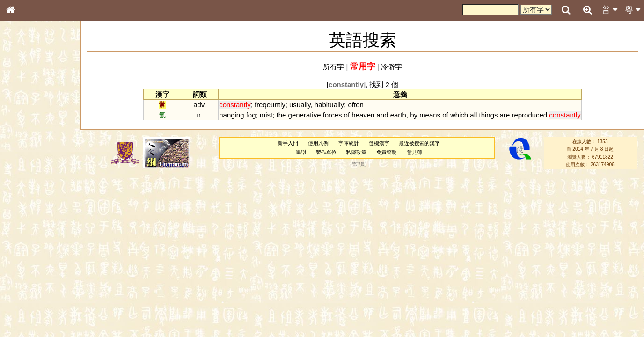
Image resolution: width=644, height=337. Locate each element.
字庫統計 (349, 143)
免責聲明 (387, 152)
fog (251, 115)
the (282, 115)
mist (266, 115)
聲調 (44, 251)
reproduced (529, 115)
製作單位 (326, 152)
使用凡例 (318, 143)
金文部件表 (26, 153)
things (489, 115)
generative (305, 115)
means (430, 115)
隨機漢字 (379, 143)
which (459, 115)
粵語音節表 (26, 186)
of (347, 115)
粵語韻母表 (26, 205)
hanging (231, 115)
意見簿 (414, 152)
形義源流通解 (29, 161)
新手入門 (288, 143)
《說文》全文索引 (34, 294)
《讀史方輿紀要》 (34, 303)
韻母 (32, 251)
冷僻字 (392, 67)
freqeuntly (270, 105)
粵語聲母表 (26, 195)
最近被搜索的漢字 (419, 143)
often (355, 105)
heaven (363, 115)
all (473, 115)
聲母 (19, 251)
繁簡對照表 (26, 321)
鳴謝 (301, 152)
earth (398, 115)
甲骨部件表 (26, 143)
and (383, 115)
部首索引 (23, 125)
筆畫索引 (23, 134)
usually (300, 105)
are (505, 115)
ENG (41, 103)
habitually (329, 105)
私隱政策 (356, 152)
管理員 (358, 165)
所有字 (333, 67)
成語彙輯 (23, 312)
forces (333, 115)
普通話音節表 (29, 260)
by (414, 115)
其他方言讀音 (29, 269)
